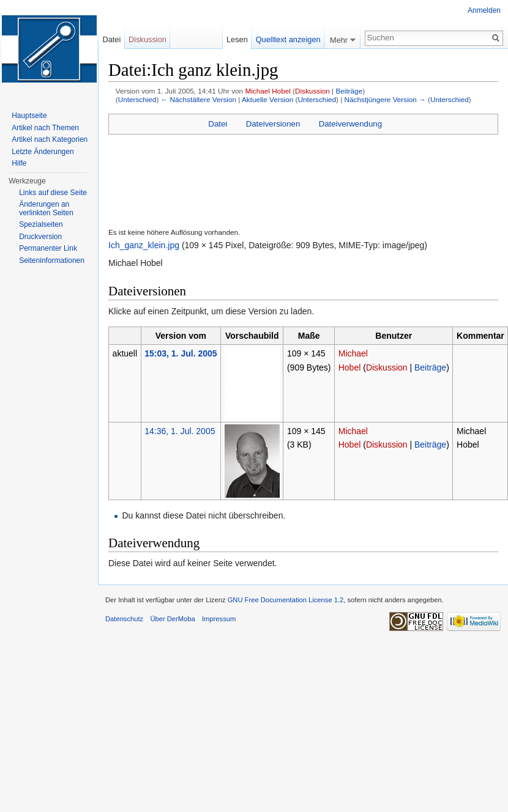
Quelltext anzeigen (288, 39)
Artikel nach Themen (45, 128)
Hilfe (19, 163)
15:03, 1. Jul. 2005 (181, 353)
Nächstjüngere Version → (385, 99)
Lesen (237, 39)
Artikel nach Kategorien (50, 139)
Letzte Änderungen (43, 152)
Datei (218, 124)
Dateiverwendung (351, 124)
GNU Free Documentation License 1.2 (286, 600)
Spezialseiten (41, 224)
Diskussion (312, 91)
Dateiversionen (273, 124)
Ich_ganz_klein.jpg (144, 245)
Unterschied (137, 99)
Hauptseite (29, 116)
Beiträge (349, 91)
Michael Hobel (267, 91)
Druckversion (40, 237)
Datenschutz (124, 619)
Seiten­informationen (52, 260)
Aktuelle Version (267, 99)
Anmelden (484, 10)
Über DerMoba (172, 619)
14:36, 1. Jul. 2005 (180, 431)
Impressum (219, 619)
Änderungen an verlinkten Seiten (46, 209)
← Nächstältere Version (199, 99)
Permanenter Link (48, 248)
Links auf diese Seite (53, 193)
